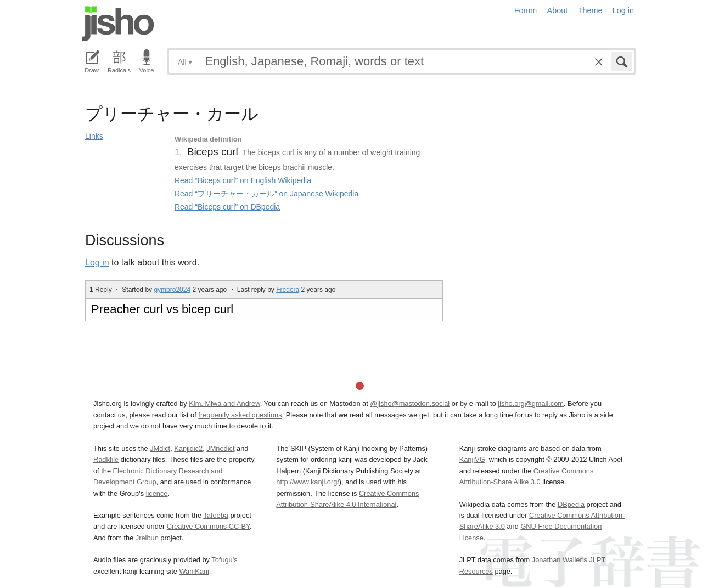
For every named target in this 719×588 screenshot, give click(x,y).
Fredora (288, 290)
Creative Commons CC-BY (208, 526)
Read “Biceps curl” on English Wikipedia (243, 180)
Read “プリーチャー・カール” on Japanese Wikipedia (266, 194)
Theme (590, 10)
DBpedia (571, 504)
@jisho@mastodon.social (410, 403)
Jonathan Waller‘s (560, 560)
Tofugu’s (224, 560)
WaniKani (194, 571)
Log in (623, 10)
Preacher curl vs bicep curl (162, 309)
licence (157, 493)
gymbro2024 (172, 290)
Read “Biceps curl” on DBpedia (227, 207)
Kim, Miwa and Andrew (224, 403)
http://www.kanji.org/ (308, 482)
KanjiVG (472, 459)
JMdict (160, 448)
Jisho (118, 24)
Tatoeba (216, 515)
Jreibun (147, 538)
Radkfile (106, 459)
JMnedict (220, 448)
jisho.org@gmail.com (531, 403)
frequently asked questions (240, 415)
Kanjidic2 (188, 448)
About (558, 10)
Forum (526, 10)
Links (94, 136)
